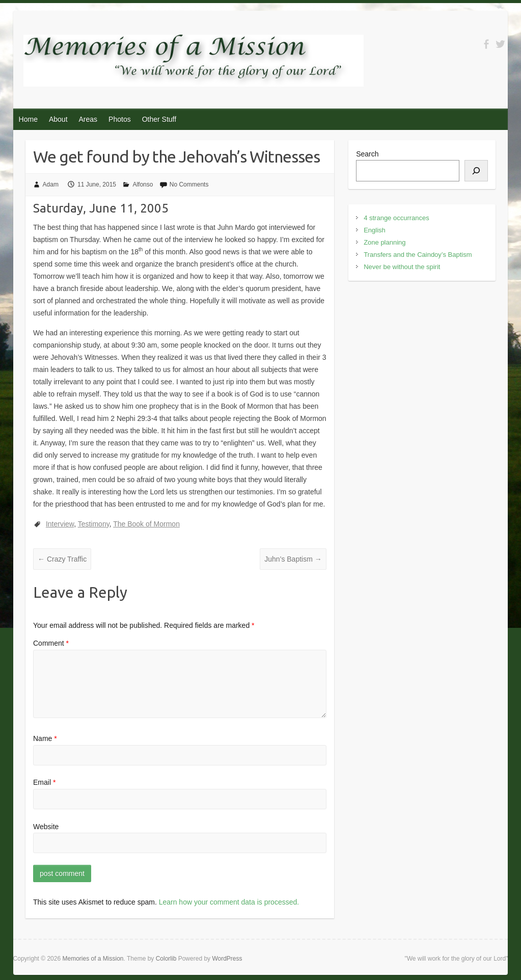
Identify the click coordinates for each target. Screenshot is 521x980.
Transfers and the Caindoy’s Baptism (418, 255)
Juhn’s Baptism (293, 559)
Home (28, 119)
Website (46, 827)
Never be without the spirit (402, 267)
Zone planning (385, 242)
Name (45, 738)
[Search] (476, 171)
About (58, 119)
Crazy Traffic (62, 559)
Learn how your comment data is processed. (229, 902)
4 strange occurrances (396, 218)
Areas (88, 119)
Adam (51, 184)
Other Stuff (159, 119)
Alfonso (143, 184)
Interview (60, 524)
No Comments (189, 184)
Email (44, 782)
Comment (51, 643)
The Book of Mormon (146, 524)
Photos (120, 119)
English (375, 230)
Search (367, 154)
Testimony (94, 524)
